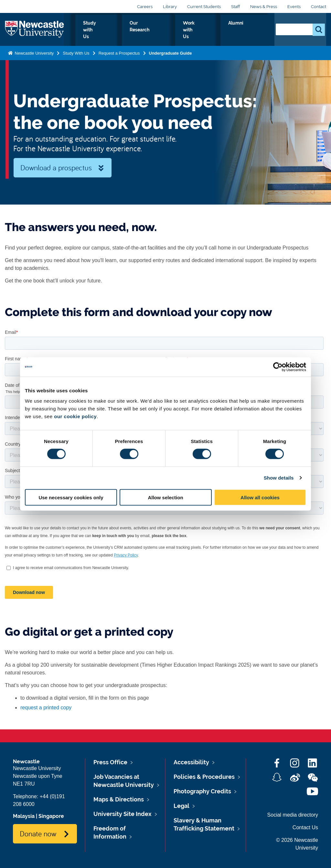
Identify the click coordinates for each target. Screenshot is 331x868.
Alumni (255, 30)
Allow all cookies (260, 497)
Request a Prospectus (119, 52)
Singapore (51, 816)
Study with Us (130, 30)
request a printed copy (46, 708)
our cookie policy (75, 416)
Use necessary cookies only (71, 497)
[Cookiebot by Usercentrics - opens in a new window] (278, 367)
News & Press (264, 7)
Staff (235, 7)
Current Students (204, 7)
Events (294, 7)
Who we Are (87, 30)
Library (170, 7)
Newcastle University (34, 52)
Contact (319, 7)
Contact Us (305, 827)
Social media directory (293, 815)
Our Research (175, 30)
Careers (145, 7)
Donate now (38, 833)
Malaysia (24, 816)
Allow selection (165, 497)
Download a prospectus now (56, 170)
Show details (279, 478)
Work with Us (219, 30)
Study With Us (76, 52)
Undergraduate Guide (171, 52)
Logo (34, 29)
